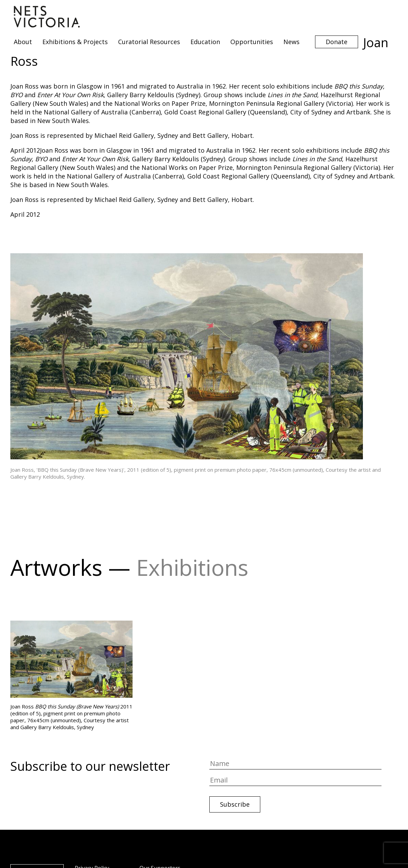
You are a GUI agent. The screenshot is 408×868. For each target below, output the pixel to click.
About (23, 42)
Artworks (56, 567)
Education (205, 42)
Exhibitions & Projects (75, 42)
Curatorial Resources (149, 42)
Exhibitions (192, 567)
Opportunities (252, 42)
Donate (337, 42)
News (291, 42)
